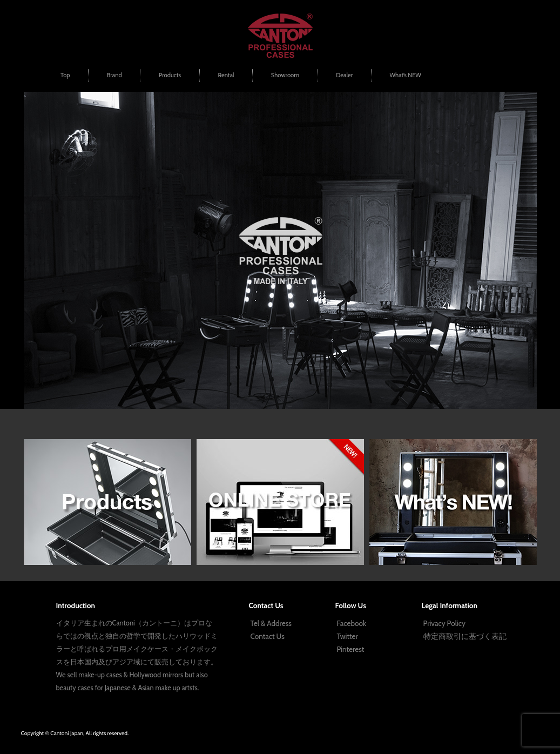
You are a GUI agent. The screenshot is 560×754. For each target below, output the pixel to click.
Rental (226, 75)
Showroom (285, 75)
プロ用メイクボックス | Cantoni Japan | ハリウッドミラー (280, 36)
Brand (114, 75)
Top (65, 75)
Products (170, 75)
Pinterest (351, 649)
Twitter (348, 636)
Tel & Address (271, 623)
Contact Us (268, 636)
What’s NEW (405, 75)
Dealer (344, 75)
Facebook (352, 623)
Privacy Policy (444, 623)
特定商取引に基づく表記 (465, 636)
